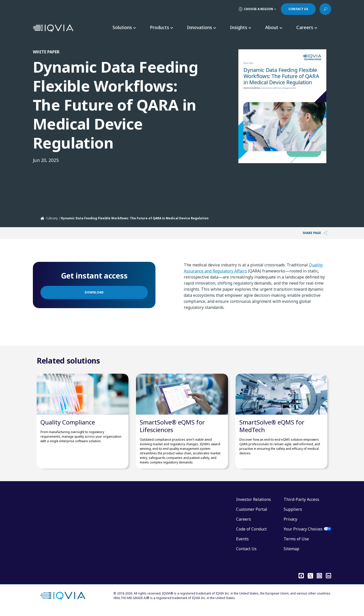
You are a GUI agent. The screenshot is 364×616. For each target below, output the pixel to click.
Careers (244, 524)
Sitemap (291, 554)
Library (53, 218)
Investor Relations (254, 504)
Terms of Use (296, 544)
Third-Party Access (301, 504)
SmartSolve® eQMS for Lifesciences (172, 431)
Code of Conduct (251, 534)
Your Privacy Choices (303, 534)
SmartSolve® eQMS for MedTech (272, 431)
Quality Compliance (68, 427)
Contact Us (246, 554)
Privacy (290, 524)
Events (242, 544)
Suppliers (293, 514)
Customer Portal (252, 514)
